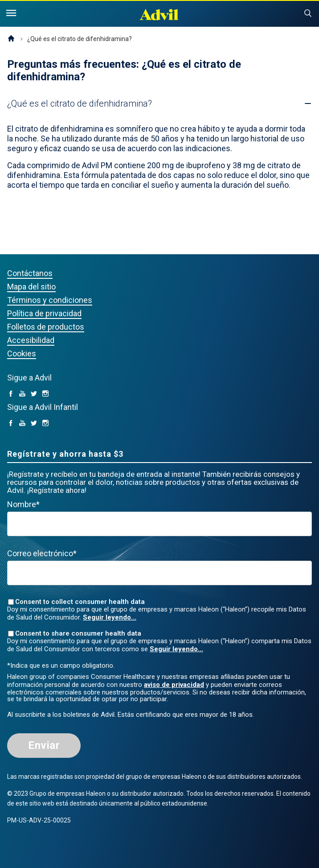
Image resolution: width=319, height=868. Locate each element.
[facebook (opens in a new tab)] (11, 394)
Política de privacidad (44, 313)
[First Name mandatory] (159, 524)
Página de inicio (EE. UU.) (11, 39)
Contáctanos (30, 273)
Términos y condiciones (50, 300)
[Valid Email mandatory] (159, 573)
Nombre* (23, 504)
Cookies (22, 353)
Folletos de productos (46, 327)
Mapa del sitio (31, 287)
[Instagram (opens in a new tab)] (45, 394)
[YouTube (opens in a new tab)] (22, 394)
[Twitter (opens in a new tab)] (34, 394)
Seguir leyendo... (110, 617)
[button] (80, 103)
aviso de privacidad (174, 685)
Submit (308, 13)
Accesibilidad (31, 340)
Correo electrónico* (42, 553)
